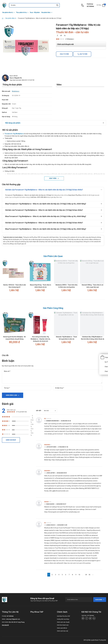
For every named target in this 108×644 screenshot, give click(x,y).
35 (89, 575)
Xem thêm (53, 178)
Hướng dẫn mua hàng (63, 619)
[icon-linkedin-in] (65, 36)
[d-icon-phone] (83, 5)
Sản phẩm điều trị (8, 12)
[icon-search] (57, 5)
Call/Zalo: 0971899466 (88, 616)
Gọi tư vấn (83, 54)
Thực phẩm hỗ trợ (21, 12)
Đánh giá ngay (11, 440)
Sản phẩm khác (46, 12)
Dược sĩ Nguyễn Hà (16, 78)
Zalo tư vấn (64, 54)
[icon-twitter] (61, 36)
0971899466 (90, 6)
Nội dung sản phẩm (13, 123)
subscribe (100, 600)
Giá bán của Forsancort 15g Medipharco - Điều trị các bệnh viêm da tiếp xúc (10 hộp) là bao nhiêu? (44, 190)
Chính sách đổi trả (62, 628)
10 (79, 575)
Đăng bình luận (11, 395)
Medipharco (16, 91)
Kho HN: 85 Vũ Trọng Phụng (17, 622)
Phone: (4, 616)
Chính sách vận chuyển (63, 622)
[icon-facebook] (57, 36)
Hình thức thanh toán (63, 625)
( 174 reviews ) (70, 39)
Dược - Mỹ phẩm (35, 12)
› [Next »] (93, 575)
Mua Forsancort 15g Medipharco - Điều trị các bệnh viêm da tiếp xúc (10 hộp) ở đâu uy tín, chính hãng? (46, 204)
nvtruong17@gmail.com (13, 619)
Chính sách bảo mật (62, 631)
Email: (4, 619)
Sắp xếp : (39, 411)
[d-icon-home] (3, 18)
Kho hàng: (5, 622)
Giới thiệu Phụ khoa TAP (63, 616)
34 (86, 575)
